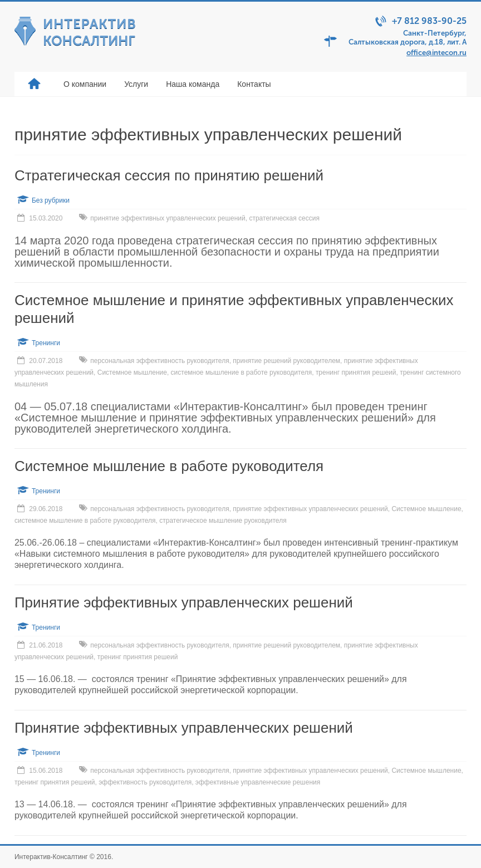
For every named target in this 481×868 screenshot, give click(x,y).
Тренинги (46, 343)
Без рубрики (51, 200)
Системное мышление (132, 372)
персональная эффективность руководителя (159, 361)
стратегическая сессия (284, 218)
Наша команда (193, 84)
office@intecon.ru (436, 53)
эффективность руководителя (145, 782)
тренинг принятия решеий (356, 372)
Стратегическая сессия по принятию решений (169, 175)
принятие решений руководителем (286, 361)
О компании (85, 84)
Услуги (136, 84)
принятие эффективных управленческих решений (168, 218)
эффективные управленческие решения (258, 782)
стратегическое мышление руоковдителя (223, 521)
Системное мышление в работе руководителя (169, 466)
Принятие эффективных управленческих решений (184, 602)
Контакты (254, 84)
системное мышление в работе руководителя (242, 372)
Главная (35, 84)
